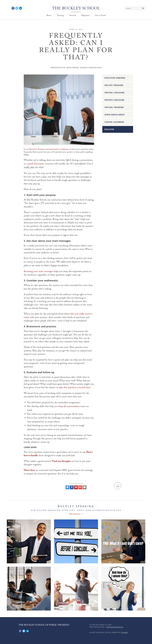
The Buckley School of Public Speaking (44, 625)
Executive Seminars (37, 149)
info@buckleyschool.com (115, 627)
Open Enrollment (115, 115)
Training (60, 16)
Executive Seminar (115, 78)
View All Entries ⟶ (76, 514)
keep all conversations (69, 407)
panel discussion (36, 164)
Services (73, 16)
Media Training (73, 68)
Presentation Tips (58, 68)
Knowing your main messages (38, 272)
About (49, 16)
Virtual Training (114, 107)
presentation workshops (59, 149)
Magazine (85, 16)
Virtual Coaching (115, 93)
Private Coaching (114, 100)
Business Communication (91, 68)
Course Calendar (114, 122)
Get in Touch (100, 16)
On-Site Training (114, 85)
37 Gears (124, 632)
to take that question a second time (73, 388)
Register (109, 129)
